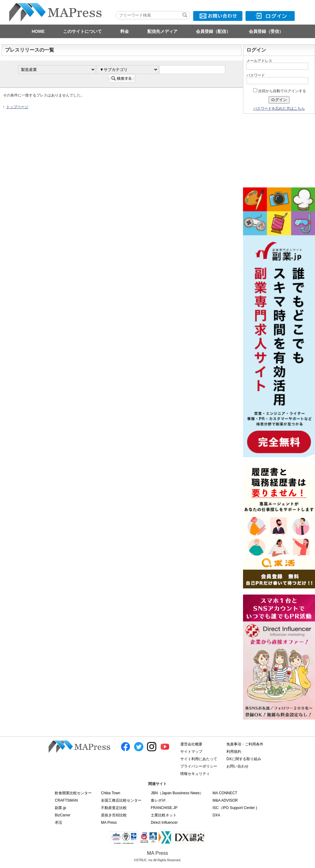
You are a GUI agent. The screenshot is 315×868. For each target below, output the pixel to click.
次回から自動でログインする (280, 91)
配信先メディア (162, 31)
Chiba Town (110, 793)
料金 (125, 31)
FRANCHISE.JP (164, 808)
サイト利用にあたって (199, 759)
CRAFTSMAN (66, 800)
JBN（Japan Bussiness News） (177, 793)
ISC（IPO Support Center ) (235, 808)
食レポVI (158, 800)
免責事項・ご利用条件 (245, 744)
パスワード (256, 75)
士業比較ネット (164, 815)
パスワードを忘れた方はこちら (279, 108)
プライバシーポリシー (199, 766)
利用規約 (234, 752)
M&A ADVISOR (225, 800)
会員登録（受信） (266, 31)
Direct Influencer (164, 823)
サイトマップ (191, 752)
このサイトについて (82, 31)
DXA (216, 815)
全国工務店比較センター (121, 800)
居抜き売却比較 (114, 815)
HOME (38, 31)
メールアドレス (259, 61)
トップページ (17, 107)
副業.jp (60, 808)
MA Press (109, 823)
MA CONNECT (225, 793)
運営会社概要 (191, 744)
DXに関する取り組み (244, 759)
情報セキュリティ (195, 774)
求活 (58, 823)
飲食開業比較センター (73, 793)
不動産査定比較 (114, 808)
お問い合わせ (237, 766)
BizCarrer (63, 815)
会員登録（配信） (213, 31)
